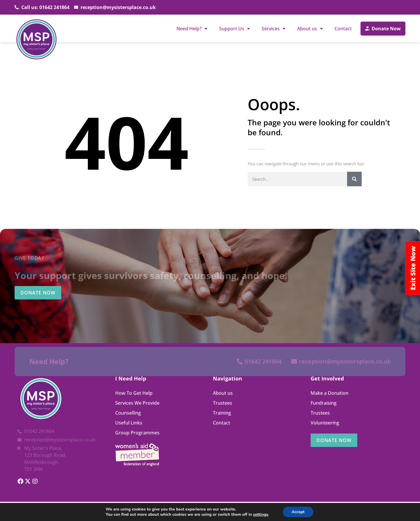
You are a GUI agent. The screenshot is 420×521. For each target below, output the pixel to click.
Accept (298, 512)
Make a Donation (330, 393)
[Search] (354, 179)
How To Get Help (134, 393)
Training (222, 413)
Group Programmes (137, 433)
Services (274, 29)
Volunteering (325, 423)
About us (310, 29)
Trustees (223, 403)
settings (260, 515)
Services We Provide (137, 403)
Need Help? (192, 29)
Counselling (128, 413)
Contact (343, 29)
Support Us (235, 29)
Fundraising (324, 403)
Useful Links (129, 423)
